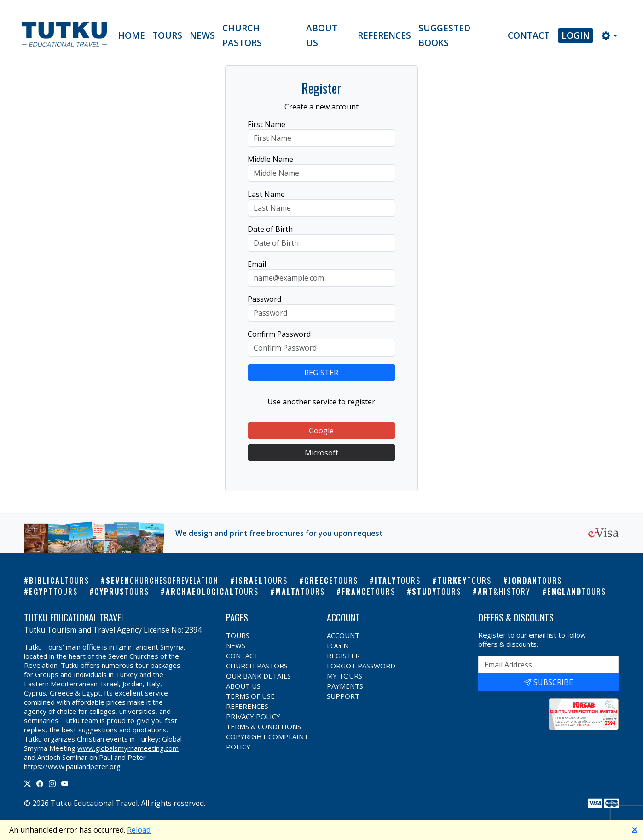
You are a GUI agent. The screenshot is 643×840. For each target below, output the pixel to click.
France (368, 592)
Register (343, 656)
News (202, 35)
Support (343, 696)
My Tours (345, 676)
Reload (139, 830)
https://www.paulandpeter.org (72, 766)
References (384, 35)
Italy (398, 581)
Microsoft (321, 453)
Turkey (464, 581)
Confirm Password (279, 334)
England (577, 592)
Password (264, 299)
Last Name (266, 194)
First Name (266, 124)
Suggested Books (444, 35)
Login (576, 35)
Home (131, 35)
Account (343, 635)
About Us (322, 35)
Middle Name (270, 159)
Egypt (53, 592)
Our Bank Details (258, 676)
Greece (331, 581)
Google (321, 431)
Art (504, 592)
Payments (345, 686)
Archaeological (212, 592)
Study (437, 592)
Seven (162, 581)
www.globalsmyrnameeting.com (128, 748)
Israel (261, 581)
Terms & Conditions (264, 726)
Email (257, 264)
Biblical (59, 581)
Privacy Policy (253, 716)
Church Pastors (242, 35)
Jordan (535, 581)
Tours (167, 35)
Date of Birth (270, 229)
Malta (300, 592)
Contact (529, 35)
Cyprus (122, 592)
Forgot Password (361, 666)
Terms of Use (250, 696)
